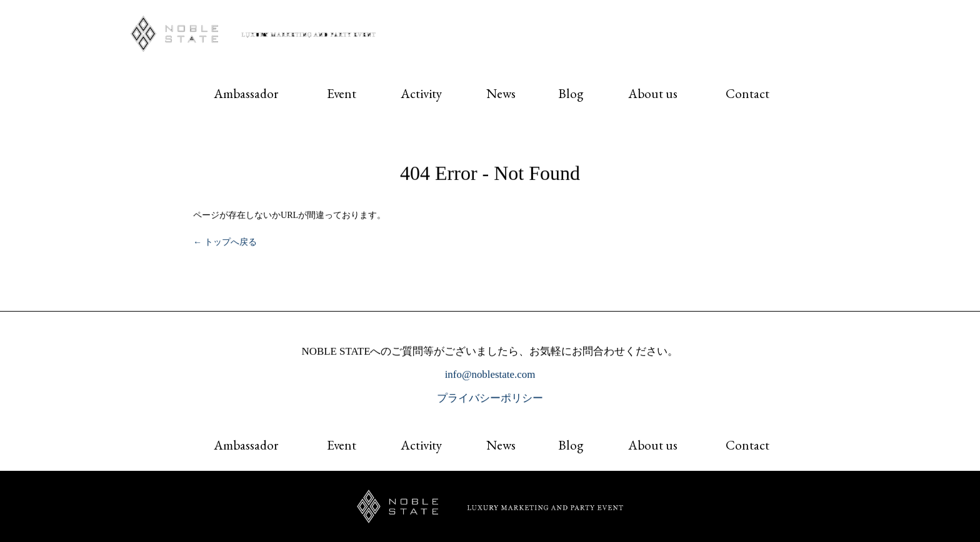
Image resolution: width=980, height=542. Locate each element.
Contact (747, 93)
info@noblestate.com (490, 375)
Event (342, 93)
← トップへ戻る (225, 242)
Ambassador (246, 93)
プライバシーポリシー (490, 398)
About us (653, 93)
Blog (571, 93)
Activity (421, 93)
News (501, 93)
